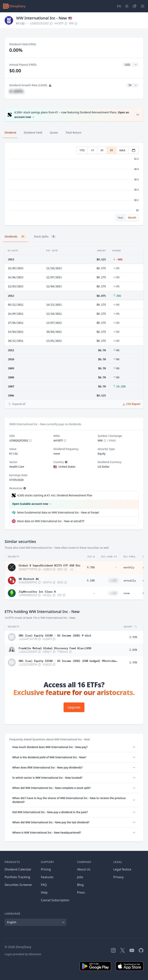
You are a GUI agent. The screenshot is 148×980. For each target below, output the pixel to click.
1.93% (133, 637)
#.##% (16, 91)
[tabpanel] (74, 184)
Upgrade (74, 707)
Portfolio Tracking (17, 877)
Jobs (80, 877)
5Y (111, 150)
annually (130, 580)
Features (47, 877)
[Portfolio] (135, 6)
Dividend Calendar (18, 869)
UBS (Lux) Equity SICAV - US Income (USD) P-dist (55, 635)
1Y (92, 150)
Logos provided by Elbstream (23, 954)
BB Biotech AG (29, 579)
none (127, 593)
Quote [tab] (54, 133)
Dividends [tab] (15, 237)
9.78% (91, 567)
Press (81, 892)
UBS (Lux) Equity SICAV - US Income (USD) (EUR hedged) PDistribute (68, 661)
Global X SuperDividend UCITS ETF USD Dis (50, 565)
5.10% (91, 580)
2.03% (133, 650)
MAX (122, 150)
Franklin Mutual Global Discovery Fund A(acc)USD (55, 648)
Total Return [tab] (74, 133)
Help (44, 892)
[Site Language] (119, 6)
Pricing (46, 869)
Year (121, 218)
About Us (84, 869)
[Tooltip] (66, 462)
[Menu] (143, 6)
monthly (129, 567)
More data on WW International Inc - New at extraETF (51, 521)
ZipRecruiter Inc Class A (37, 591)
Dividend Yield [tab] (33, 133)
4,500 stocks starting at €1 (55, 495)
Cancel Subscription (55, 900)
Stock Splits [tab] (45, 237)
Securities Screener (18, 885)
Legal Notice (122, 869)
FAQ (44, 885)
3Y (102, 150)
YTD (82, 150)
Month (132, 218)
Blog (80, 885)
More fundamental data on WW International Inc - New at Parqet (58, 512)
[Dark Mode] (127, 6)
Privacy (118, 877)
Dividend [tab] (10, 133)
